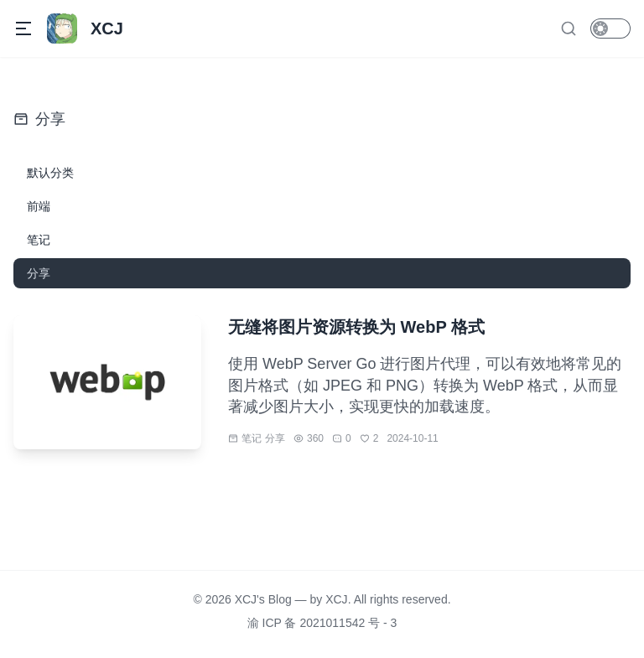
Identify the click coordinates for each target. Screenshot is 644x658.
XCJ (336, 599)
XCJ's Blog (263, 599)
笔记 (252, 438)
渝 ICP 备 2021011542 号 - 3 (322, 623)
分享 (275, 438)
